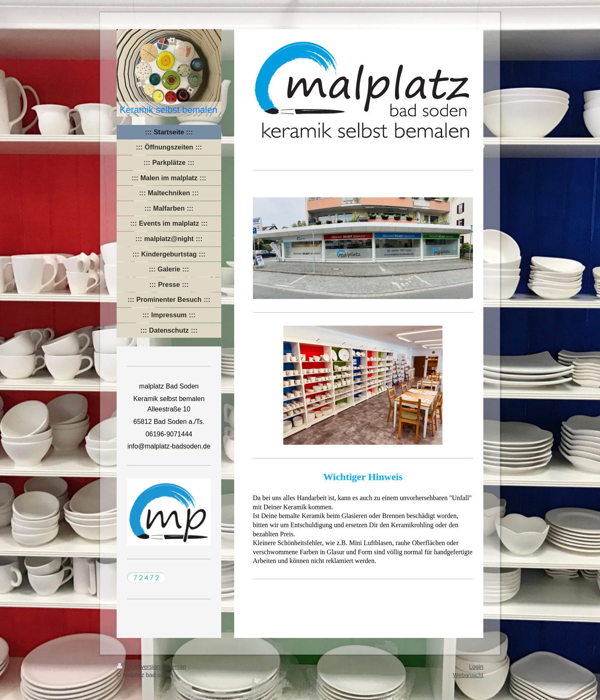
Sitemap (175, 667)
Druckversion (139, 667)
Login (476, 667)
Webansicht (468, 675)
